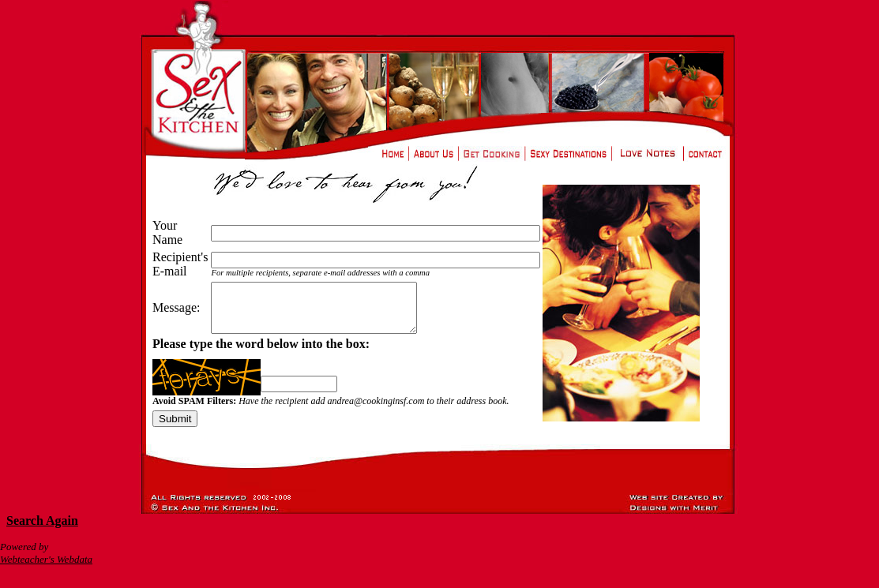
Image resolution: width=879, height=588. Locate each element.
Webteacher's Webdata (46, 569)
